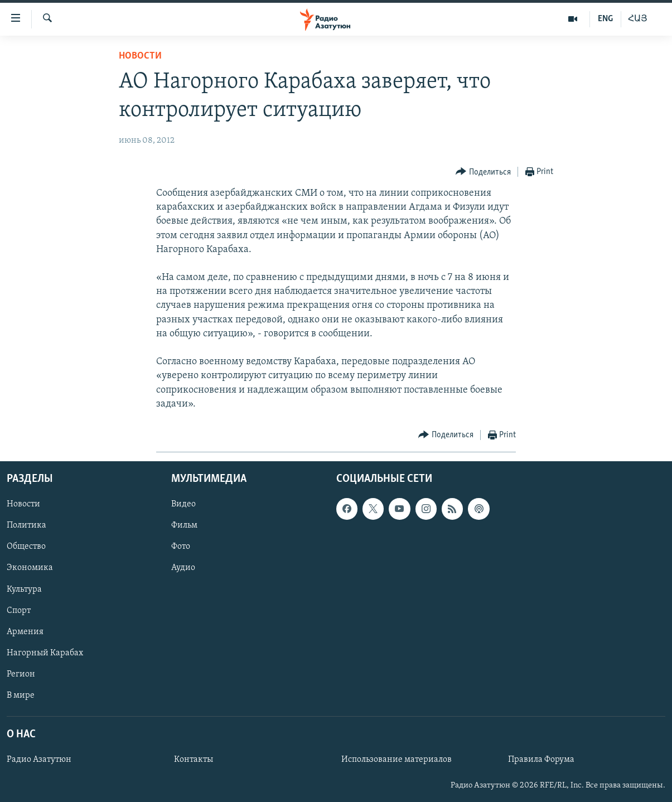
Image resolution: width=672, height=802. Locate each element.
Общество (26, 547)
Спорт (19, 611)
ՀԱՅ (638, 19)
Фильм (184, 525)
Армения (25, 632)
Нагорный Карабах (45, 653)
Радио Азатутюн (39, 760)
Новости (140, 56)
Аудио (183, 568)
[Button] (483, 172)
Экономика (30, 568)
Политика (26, 525)
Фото (181, 547)
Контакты (194, 760)
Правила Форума (541, 760)
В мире (21, 695)
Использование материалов (397, 760)
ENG (605, 19)
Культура (24, 590)
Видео (183, 504)
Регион (21, 674)
